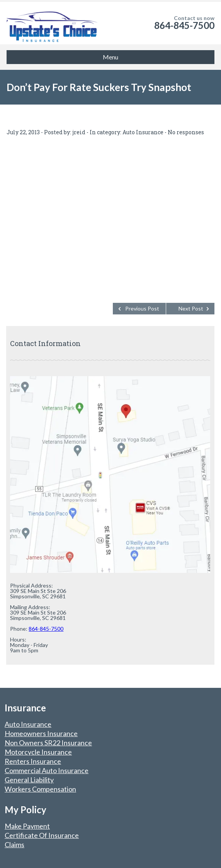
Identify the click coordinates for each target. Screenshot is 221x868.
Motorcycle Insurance (38, 752)
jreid (79, 132)
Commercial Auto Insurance (47, 770)
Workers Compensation (40, 789)
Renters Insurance (33, 761)
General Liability (29, 780)
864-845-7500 (184, 25)
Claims (14, 844)
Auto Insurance (143, 132)
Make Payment (27, 826)
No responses (186, 132)
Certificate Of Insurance (42, 835)
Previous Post (142, 308)
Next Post (191, 308)
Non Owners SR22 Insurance (48, 743)
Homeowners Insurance (41, 733)
